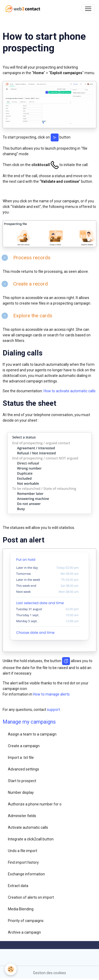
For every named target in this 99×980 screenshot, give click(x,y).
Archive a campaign (24, 932)
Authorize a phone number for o (35, 804)
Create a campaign (24, 746)
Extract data (18, 886)
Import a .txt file (21, 758)
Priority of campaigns (26, 921)
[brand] (24, 9)
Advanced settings (23, 769)
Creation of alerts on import (31, 897)
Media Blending (21, 909)
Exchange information (26, 874)
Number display (21, 792)
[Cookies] (11, 969)
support (53, 710)
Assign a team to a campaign (32, 734)
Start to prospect (22, 781)
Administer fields (22, 816)
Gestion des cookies (49, 973)
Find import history (23, 862)
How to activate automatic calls (70, 391)
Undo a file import (23, 851)
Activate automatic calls (28, 827)
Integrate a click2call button (31, 839)
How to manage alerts (51, 694)
